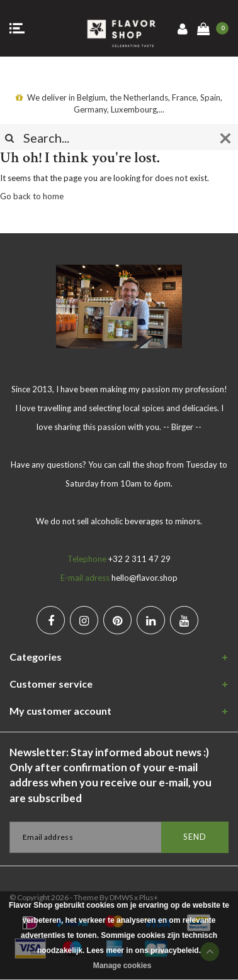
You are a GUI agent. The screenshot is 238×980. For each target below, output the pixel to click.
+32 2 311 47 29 (139, 559)
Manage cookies (122, 966)
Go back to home (32, 196)
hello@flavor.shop (144, 578)
